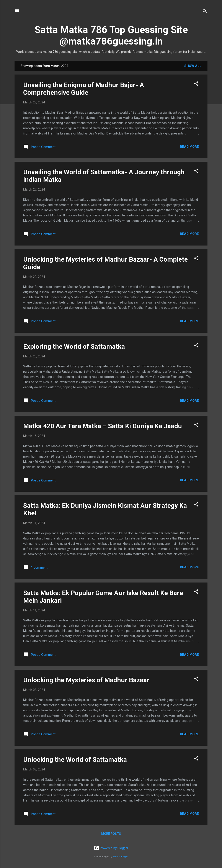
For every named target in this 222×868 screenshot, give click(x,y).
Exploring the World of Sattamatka (74, 346)
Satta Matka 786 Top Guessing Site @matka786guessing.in (111, 35)
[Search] (205, 12)
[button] (196, 84)
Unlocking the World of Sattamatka (75, 759)
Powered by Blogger (111, 848)
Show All (193, 66)
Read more (189, 147)
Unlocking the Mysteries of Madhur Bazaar (86, 680)
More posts (111, 834)
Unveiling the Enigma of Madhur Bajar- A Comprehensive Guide (84, 89)
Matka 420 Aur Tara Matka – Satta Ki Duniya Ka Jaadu (103, 426)
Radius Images (120, 857)
